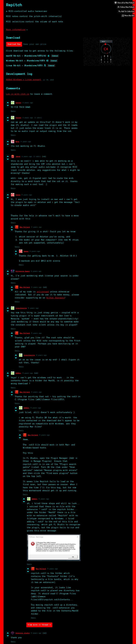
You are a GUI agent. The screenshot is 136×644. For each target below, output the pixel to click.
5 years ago (27, 195)
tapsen (18, 103)
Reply (13, 111)
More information (17, 30)
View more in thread (38, 625)
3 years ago (28, 103)
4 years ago (27, 156)
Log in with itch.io (18, 94)
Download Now (14, 44)
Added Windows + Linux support (24, 80)
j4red (18, 156)
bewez (18, 195)
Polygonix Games (23, 271)
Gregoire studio (23, 633)
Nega (17, 142)
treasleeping (21, 308)
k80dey (18, 373)
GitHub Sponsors (55, 298)
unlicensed (43, 292)
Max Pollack (25, 227)
